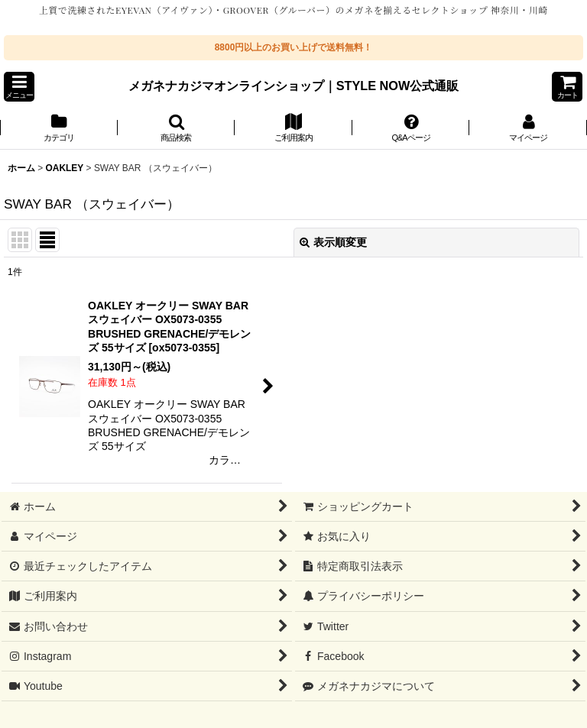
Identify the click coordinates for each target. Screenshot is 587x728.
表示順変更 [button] (333, 242)
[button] (19, 87)
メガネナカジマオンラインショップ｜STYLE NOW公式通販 (294, 86)
